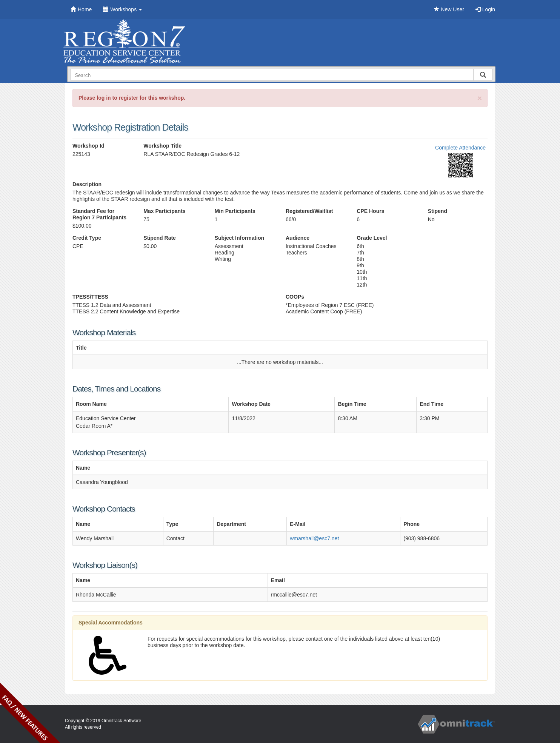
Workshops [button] (122, 9)
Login (485, 9)
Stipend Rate (160, 238)
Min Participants (235, 211)
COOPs (295, 297)
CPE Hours (370, 211)
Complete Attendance (460, 148)
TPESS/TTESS (90, 297)
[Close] (480, 98)
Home (81, 9)
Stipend (438, 211)
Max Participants (164, 211)
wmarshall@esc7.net (314, 538)
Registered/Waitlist (309, 211)
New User (449, 9)
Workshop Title (162, 146)
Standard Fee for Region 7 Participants (99, 214)
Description (87, 184)
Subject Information (239, 238)
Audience (298, 238)
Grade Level (372, 238)
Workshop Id (88, 146)
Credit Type (87, 238)
